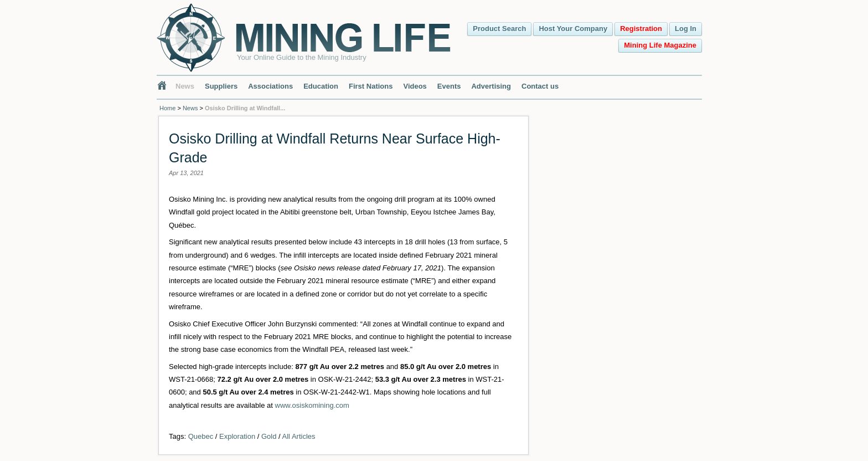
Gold (269, 436)
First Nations (371, 86)
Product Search (499, 29)
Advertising (491, 86)
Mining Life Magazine (660, 45)
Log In (686, 29)
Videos (415, 86)
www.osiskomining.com (312, 405)
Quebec (201, 436)
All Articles (299, 436)
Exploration (237, 436)
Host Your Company (573, 29)
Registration (641, 29)
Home (167, 108)
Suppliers (221, 86)
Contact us (540, 86)
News (185, 86)
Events (449, 86)
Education (321, 86)
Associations (270, 86)
